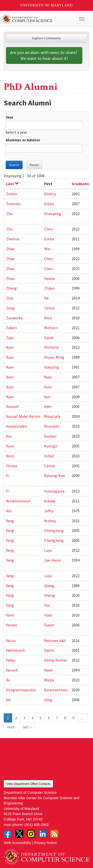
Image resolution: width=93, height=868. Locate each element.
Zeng (10, 308)
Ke (46, 298)
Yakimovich (15, 650)
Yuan (10, 347)
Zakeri (11, 328)
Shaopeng (53, 214)
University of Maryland (46, 5)
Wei (47, 249)
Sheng (49, 595)
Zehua (49, 308)
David (49, 338)
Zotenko (13, 204)
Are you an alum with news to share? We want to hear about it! (44, 55)
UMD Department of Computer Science (38, 19)
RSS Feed (54, 834)
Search (14, 165)
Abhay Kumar (55, 660)
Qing (48, 700)
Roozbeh (52, 426)
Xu (8, 680)
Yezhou (50, 521)
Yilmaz (12, 466)
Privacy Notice (46, 843)
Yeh (9, 511)
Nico (48, 318)
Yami (10, 615)
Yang (10, 521)
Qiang (49, 586)
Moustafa (52, 416)
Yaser (48, 670)
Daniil (49, 650)
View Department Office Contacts (28, 784)
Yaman (12, 625)
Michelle (51, 347)
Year (10, 117)
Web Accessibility (17, 843)
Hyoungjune (54, 491)
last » (27, 727)
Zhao (10, 249)
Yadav (11, 660)
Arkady (50, 501)
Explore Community (46, 38)
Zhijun (49, 288)
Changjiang (54, 530)
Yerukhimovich (18, 501)
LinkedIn (43, 834)
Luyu (48, 550)
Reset (34, 165)
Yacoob (12, 670)
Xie (8, 700)
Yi (7, 475)
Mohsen (51, 328)
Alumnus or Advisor (23, 140)
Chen (48, 229)
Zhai (10, 298)
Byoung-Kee (55, 475)
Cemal (50, 466)
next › (11, 727)
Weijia (49, 680)
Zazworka (14, 318)
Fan (47, 605)
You (9, 436)
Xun (47, 397)
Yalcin (11, 641)
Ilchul (49, 456)
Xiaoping (52, 367)
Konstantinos (56, 690)
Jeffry (49, 511)
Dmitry (50, 194)
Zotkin (12, 194)
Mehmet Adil (55, 641)
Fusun (49, 625)
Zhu (9, 214)
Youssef (12, 406)
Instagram (31, 834)
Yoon (10, 446)
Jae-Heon (52, 560)
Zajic (10, 338)
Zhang (11, 288)
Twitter (19, 834)
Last (12, 184)
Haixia (49, 278)
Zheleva (13, 239)
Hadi (48, 615)
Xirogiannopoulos (21, 690)
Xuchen (50, 436)
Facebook (8, 834)
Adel (48, 406)
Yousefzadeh (16, 426)
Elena (49, 204)
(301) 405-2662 (36, 825)
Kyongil (51, 446)
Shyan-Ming (54, 357)
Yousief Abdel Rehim (23, 416)
